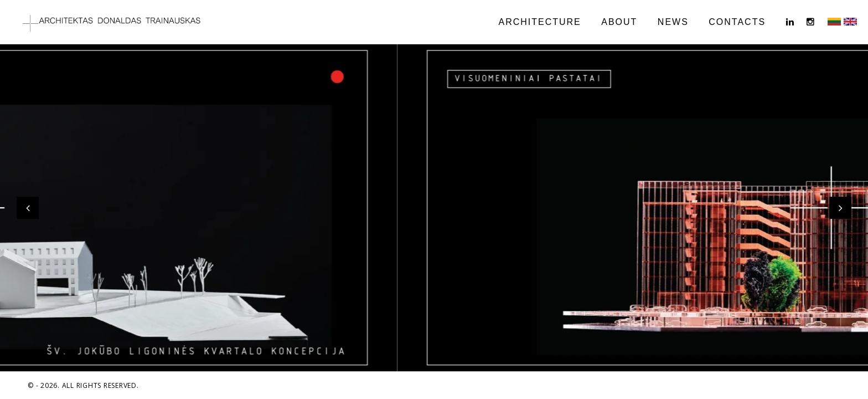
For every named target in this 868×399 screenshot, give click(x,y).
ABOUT (619, 22)
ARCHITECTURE (539, 22)
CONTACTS (737, 22)
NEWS (673, 22)
